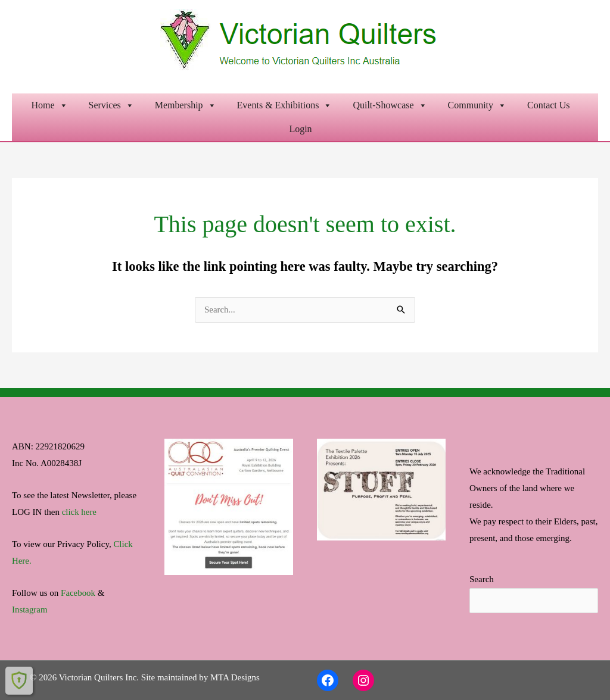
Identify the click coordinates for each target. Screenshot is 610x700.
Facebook (78, 593)
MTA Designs (235, 677)
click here (80, 512)
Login (300, 129)
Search (482, 580)
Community (477, 105)
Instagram (30, 610)
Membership (186, 105)
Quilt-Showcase (390, 105)
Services (111, 105)
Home (49, 105)
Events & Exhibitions (285, 105)
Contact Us (549, 105)
